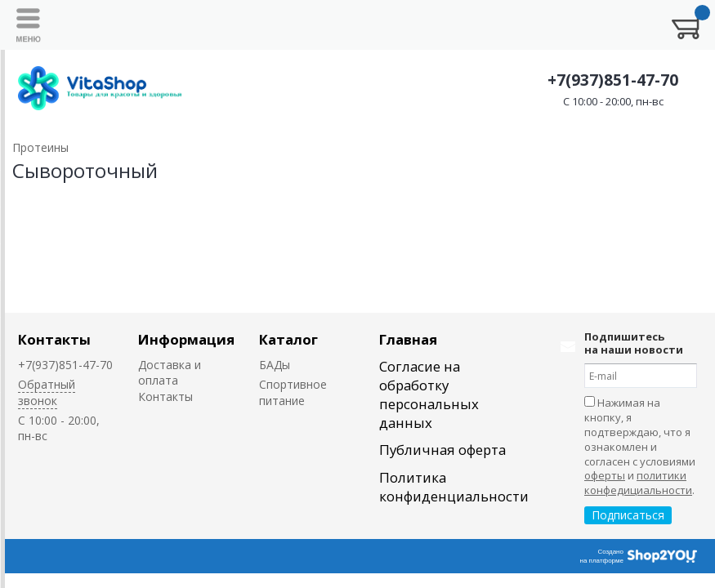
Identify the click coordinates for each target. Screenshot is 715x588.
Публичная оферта (442, 450)
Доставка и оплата (170, 372)
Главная (408, 339)
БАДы (275, 365)
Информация (186, 339)
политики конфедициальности (638, 483)
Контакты (54, 339)
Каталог (288, 339)
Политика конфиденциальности (454, 487)
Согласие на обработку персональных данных (429, 394)
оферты (605, 475)
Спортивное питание (293, 392)
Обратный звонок (47, 392)
